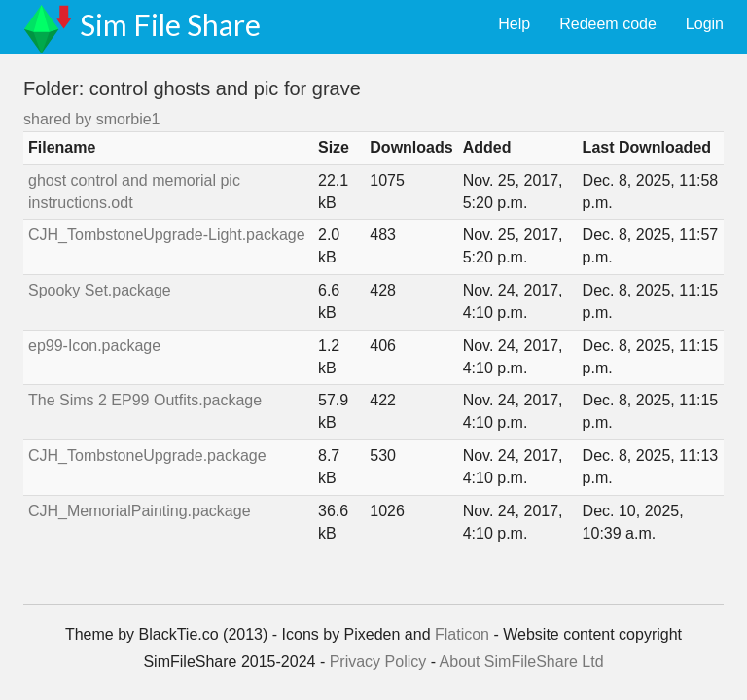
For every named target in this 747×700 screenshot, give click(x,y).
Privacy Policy (378, 662)
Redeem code (608, 24)
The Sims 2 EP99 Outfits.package (145, 400)
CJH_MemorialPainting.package (140, 511)
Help (514, 24)
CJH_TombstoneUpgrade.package (147, 455)
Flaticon (462, 634)
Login (705, 24)
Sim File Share (170, 24)
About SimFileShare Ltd (522, 662)
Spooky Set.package (100, 290)
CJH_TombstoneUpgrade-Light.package (167, 235)
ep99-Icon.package (94, 346)
